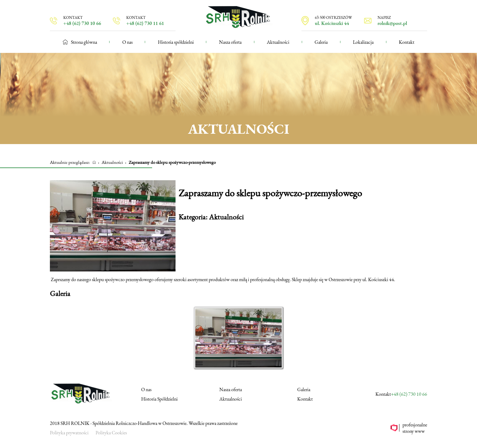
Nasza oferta (230, 42)
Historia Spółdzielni (159, 399)
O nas (127, 42)
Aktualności (278, 42)
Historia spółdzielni (176, 42)
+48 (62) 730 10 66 (409, 394)
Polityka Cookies (111, 433)
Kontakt (407, 42)
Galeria (321, 42)
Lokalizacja (363, 42)
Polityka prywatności (69, 433)
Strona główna (80, 42)
